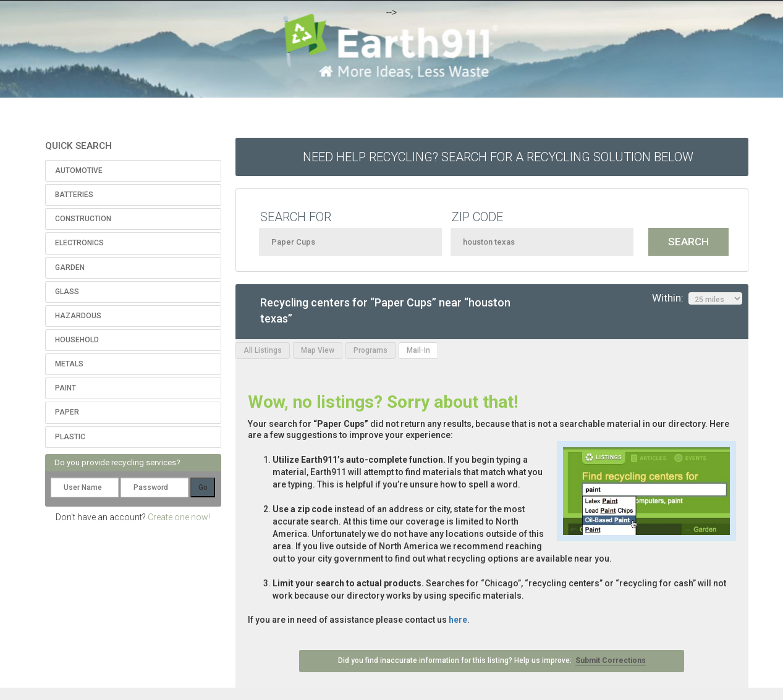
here (458, 620)
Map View (318, 350)
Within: (697, 298)
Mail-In (418, 350)
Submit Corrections (611, 660)
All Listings (263, 350)
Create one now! (179, 517)
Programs (370, 350)
